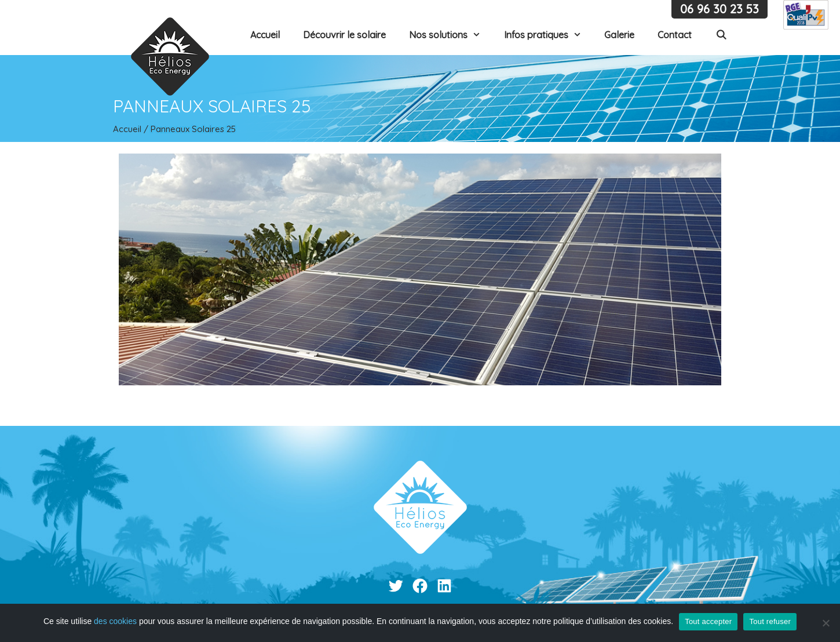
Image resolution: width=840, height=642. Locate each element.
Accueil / (132, 129)
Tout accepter (708, 621)
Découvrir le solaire (344, 35)
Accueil (265, 35)
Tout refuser (770, 621)
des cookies (115, 621)
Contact (675, 35)
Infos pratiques (549, 35)
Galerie (619, 35)
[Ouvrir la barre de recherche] (721, 35)
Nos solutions (451, 35)
